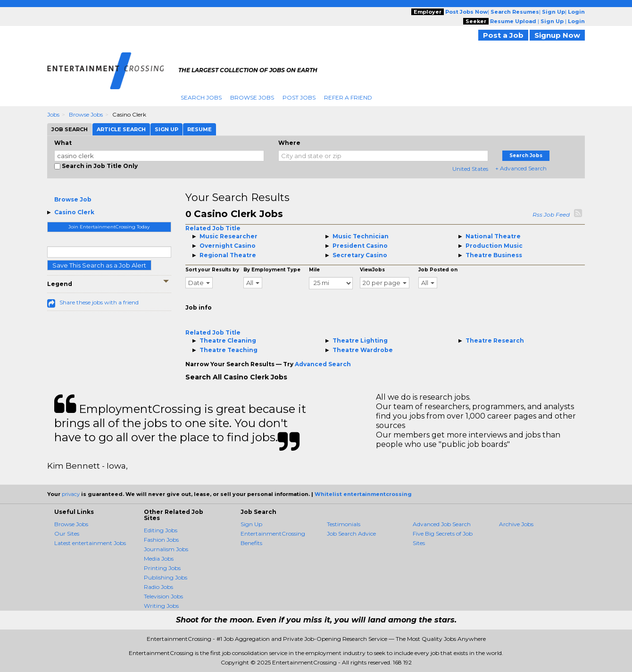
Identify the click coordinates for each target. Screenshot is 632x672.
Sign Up (251, 524)
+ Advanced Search (521, 168)
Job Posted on (438, 270)
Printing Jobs (162, 568)
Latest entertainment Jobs (90, 543)
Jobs (53, 114)
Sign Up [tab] (166, 129)
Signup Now (557, 35)
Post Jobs (299, 97)
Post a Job (503, 35)
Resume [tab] (200, 129)
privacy (71, 494)
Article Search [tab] (121, 129)
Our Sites (67, 533)
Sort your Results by (212, 270)
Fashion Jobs (161, 540)
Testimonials (344, 524)
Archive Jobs (516, 524)
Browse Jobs (252, 97)
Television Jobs (163, 596)
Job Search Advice (351, 533)
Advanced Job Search (442, 524)
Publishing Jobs (166, 577)
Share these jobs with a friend (99, 302)
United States (470, 169)
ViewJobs (372, 270)
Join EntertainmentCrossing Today (109, 227)
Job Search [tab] (70, 129)
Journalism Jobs (166, 549)
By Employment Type (272, 270)
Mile (314, 270)
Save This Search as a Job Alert (99, 265)
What (63, 143)
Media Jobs (159, 559)
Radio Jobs (158, 587)
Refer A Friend (348, 97)
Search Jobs (201, 97)
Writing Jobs (161, 606)
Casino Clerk (74, 212)
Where (289, 143)
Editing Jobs (161, 530)
